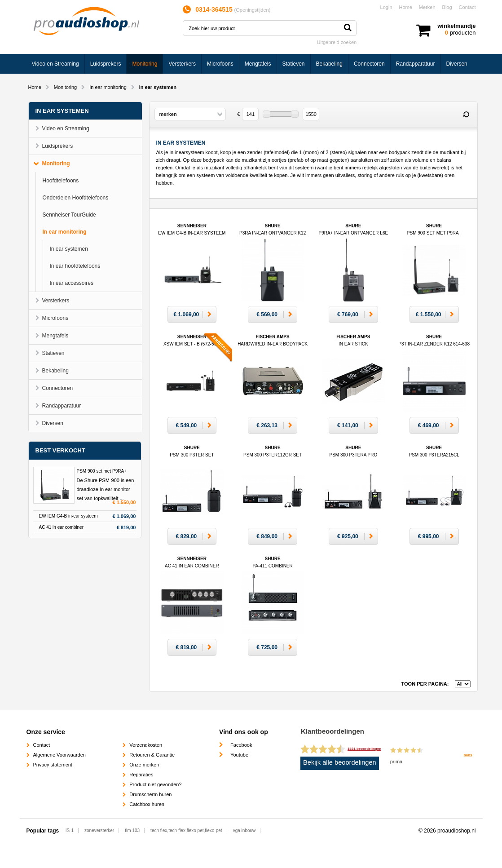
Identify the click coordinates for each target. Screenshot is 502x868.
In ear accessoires (72, 283)
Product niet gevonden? (155, 784)
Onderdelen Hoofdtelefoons (76, 198)
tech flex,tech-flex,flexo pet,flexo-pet (186, 830)
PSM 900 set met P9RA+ (102, 471)
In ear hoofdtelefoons (75, 266)
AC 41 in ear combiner (62, 527)
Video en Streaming (55, 64)
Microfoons (220, 64)
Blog (447, 7)
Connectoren (369, 64)
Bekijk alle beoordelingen (340, 762)
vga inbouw (244, 830)
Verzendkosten (146, 745)
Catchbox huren (147, 804)
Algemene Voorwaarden (59, 755)
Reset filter (467, 115)
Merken (427, 7)
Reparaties (141, 775)
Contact (467, 7)
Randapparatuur (416, 64)
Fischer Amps (273, 344)
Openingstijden (252, 10)
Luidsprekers (106, 64)
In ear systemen (69, 249)
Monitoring (145, 64)
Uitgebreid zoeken (337, 42)
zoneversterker (99, 830)
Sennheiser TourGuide (69, 215)
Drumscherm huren (150, 794)
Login (386, 7)
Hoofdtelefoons (61, 181)
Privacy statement (53, 765)
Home (406, 7)
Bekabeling (329, 64)
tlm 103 (132, 830)
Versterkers (182, 64)
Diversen (456, 64)
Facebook (241, 745)
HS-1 (68, 830)
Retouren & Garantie (152, 755)
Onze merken (144, 765)
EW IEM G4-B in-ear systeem (68, 516)
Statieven (294, 64)
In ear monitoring (108, 87)
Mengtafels (258, 64)
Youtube (239, 755)
